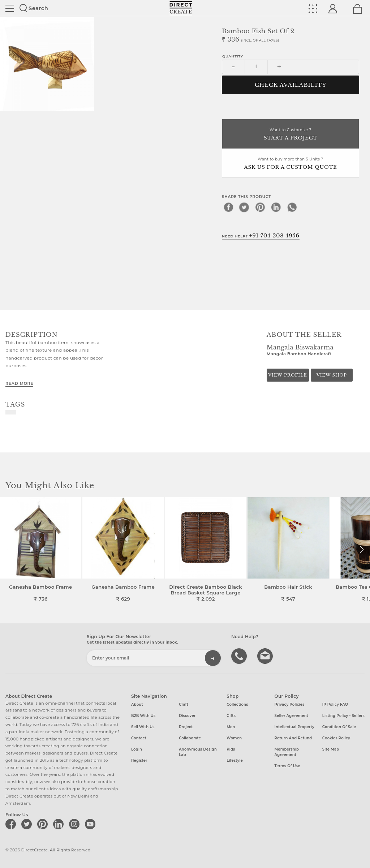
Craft (184, 704)
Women (234, 738)
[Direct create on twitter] (28, 824)
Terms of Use (287, 766)
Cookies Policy (336, 738)
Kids (231, 749)
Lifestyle (235, 760)
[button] (362, 550)
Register (139, 760)
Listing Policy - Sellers (343, 716)
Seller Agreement (292, 716)
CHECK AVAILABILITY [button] (291, 85)
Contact (139, 738)
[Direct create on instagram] (76, 824)
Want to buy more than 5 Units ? (291, 164)
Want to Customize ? (291, 135)
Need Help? (261, 236)
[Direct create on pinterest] (44, 824)
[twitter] (244, 207)
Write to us (266, 656)
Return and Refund (293, 738)
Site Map (331, 749)
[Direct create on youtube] (91, 824)
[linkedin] (276, 207)
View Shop (332, 375)
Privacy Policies (290, 704)
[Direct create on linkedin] (60, 824)
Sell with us (143, 727)
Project (186, 727)
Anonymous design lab (198, 752)
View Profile (288, 375)
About (137, 704)
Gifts (231, 716)
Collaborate (190, 738)
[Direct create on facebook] (12, 824)
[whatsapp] (292, 207)
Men (231, 727)
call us (240, 656)
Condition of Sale (339, 727)
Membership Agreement (287, 752)
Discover (187, 716)
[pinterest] (260, 207)
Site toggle (10, 8)
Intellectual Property (294, 727)
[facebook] (228, 207)
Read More (19, 383)
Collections (237, 704)
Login (137, 749)
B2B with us (143, 716)
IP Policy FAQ (335, 704)
